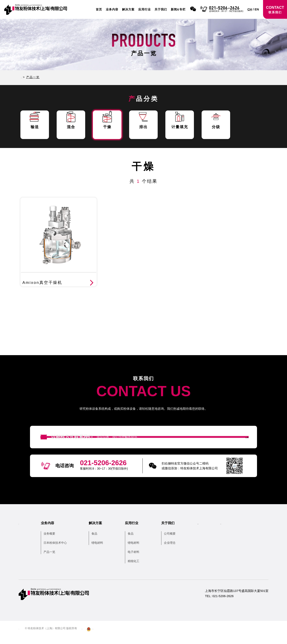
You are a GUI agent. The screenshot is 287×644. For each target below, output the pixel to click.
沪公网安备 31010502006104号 (141, 636)
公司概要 (176, 542)
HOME (26, 77)
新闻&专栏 (178, 9)
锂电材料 (104, 551)
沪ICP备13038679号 (103, 636)
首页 (99, 9)
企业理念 (176, 551)
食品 (101, 542)
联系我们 (248, 531)
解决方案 (128, 9)
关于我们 (161, 9)
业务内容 (112, 9)
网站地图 (24, 636)
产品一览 (56, 560)
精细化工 (140, 569)
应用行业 (145, 9)
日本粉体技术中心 (61, 551)
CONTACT (275, 10)
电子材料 (140, 560)
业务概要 (56, 542)
